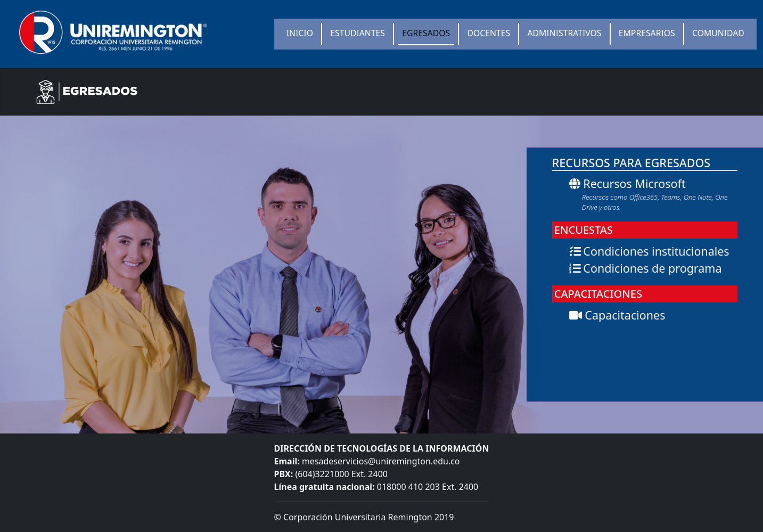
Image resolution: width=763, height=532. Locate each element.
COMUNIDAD (718, 33)
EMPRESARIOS (647, 33)
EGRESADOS (426, 33)
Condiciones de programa (646, 268)
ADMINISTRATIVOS (565, 33)
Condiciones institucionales (649, 251)
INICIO (300, 33)
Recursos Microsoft (653, 194)
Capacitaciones (617, 315)
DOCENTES (489, 33)
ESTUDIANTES (358, 33)
